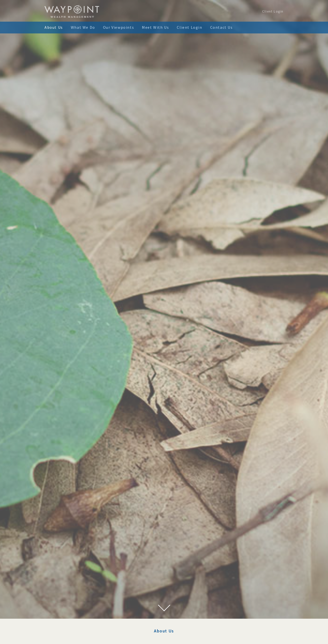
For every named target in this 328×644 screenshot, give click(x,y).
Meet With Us (155, 27)
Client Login (273, 11)
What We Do (83, 27)
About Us (54, 27)
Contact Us (222, 27)
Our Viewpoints (119, 27)
